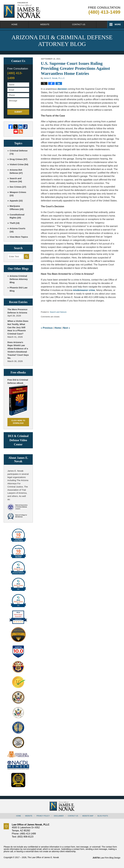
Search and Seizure (58, 312)
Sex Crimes (18, 187)
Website (45, 24)
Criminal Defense (19, 152)
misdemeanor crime (84, 290)
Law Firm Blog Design (106, 858)
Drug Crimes (18, 159)
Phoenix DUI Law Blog (19, 289)
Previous (47, 328)
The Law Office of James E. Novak (43, 857)
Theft (15, 223)
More (118, 24)
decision (62, 89)
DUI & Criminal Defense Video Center (18, 440)
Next (67, 328)
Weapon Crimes (18, 194)
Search (26, 256)
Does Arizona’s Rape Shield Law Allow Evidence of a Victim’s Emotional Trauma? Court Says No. (18, 350)
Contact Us (79, 24)
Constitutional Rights (17, 216)
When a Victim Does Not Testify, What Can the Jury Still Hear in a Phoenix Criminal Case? (18, 327)
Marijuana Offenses (17, 208)
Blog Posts (103, 816)
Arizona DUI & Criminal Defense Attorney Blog (22, 10)
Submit (18, 112)
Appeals (16, 201)
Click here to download (18, 422)
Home (14, 24)
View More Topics (19, 237)
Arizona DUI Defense (16, 171)
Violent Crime (19, 164)
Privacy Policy (43, 816)
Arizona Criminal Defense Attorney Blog (19, 279)
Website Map (88, 816)
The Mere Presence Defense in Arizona (17, 311)
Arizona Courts (18, 230)
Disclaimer (59, 816)
